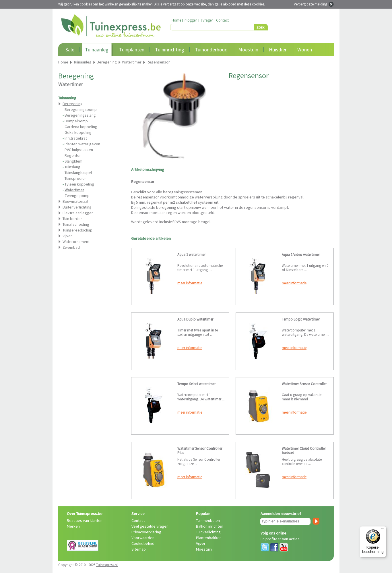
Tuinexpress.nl (107, 565)
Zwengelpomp (77, 196)
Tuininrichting (170, 50)
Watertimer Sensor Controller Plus (200, 451)
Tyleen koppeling (79, 184)
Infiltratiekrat (76, 138)
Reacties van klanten (85, 520)
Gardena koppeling (81, 127)
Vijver (67, 236)
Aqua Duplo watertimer (195, 319)
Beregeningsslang (80, 115)
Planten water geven (82, 144)
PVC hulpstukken (79, 150)
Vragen (208, 20)
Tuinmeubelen (208, 520)
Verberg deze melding (311, 4)
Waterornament (76, 242)
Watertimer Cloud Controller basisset (304, 451)
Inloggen (191, 20)
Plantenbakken (209, 538)
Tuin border (72, 219)
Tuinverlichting (208, 532)
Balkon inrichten (210, 526)
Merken (73, 526)
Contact (222, 20)
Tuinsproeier (75, 178)
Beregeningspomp (81, 109)
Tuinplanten (132, 50)
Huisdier (278, 50)
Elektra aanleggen (78, 213)
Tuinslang (72, 167)
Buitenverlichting (77, 207)
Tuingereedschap (77, 230)
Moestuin (248, 50)
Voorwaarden (143, 538)
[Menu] (383, 530)
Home (176, 20)
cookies (258, 4)
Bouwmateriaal (75, 201)
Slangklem (73, 161)
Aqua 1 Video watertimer (301, 255)
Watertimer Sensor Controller (304, 384)
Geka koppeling (78, 132)
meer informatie (190, 283)
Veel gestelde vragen (150, 526)
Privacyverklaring (146, 532)
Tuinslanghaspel (78, 173)
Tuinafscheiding (76, 224)
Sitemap (139, 549)
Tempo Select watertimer (196, 384)
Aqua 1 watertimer (191, 255)
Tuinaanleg (97, 50)
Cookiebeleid (143, 543)
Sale (70, 50)
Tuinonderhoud (211, 50)
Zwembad (71, 247)
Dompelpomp (76, 121)
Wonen (305, 50)
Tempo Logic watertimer (301, 319)
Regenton (73, 155)
